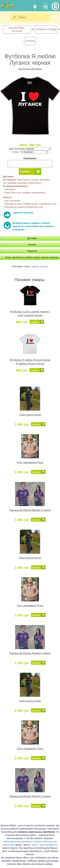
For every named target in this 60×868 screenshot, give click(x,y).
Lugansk (35, 266)
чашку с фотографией (44, 845)
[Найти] (14, 17)
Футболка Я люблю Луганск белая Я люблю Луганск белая (30, 362)
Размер (17, 152)
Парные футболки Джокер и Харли (30, 510)
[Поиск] (35, 17)
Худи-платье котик (30, 415)
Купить (26, 172)
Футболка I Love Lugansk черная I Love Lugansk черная (30, 313)
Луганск (44, 266)
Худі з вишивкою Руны (30, 462)
